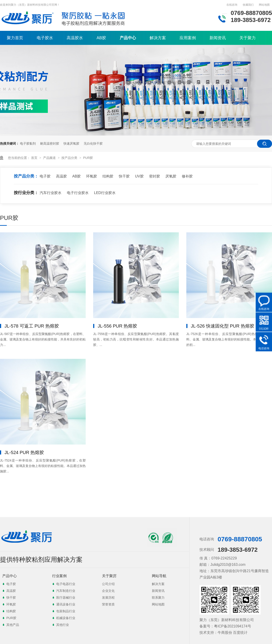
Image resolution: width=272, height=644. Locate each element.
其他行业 (63, 625)
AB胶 (101, 38)
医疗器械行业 (66, 598)
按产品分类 (70, 158)
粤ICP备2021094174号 (233, 626)
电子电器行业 (66, 584)
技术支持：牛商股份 (216, 633)
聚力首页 (15, 38)
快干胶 (124, 176)
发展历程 (108, 598)
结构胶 (108, 176)
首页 (35, 158)
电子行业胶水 (78, 193)
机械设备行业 (66, 618)
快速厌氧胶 (71, 143)
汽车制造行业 (66, 591)
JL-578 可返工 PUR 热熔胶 (32, 326)
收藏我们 (248, 5)
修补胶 (187, 176)
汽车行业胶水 (51, 193)
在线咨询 (232, 5)
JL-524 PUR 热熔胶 (24, 452)
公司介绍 (108, 584)
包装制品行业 (66, 611)
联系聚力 (158, 598)
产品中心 (128, 38)
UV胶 (139, 176)
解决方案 (158, 38)
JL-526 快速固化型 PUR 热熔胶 (223, 326)
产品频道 (50, 158)
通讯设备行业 (66, 604)
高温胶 (61, 176)
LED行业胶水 (105, 193)
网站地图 (264, 5)
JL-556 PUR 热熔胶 (118, 326)
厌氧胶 (171, 176)
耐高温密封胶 (50, 143)
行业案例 (59, 576)
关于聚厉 (109, 576)
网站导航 (159, 576)
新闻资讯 (218, 38)
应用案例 (188, 38)
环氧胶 (92, 176)
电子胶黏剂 (28, 143)
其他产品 (13, 625)
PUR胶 (88, 158)
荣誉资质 (108, 604)
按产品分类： (26, 176)
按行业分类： (26, 193)
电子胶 (45, 176)
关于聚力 (248, 38)
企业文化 (108, 591)
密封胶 (155, 176)
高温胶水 (75, 38)
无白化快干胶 (93, 143)
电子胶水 (45, 38)
